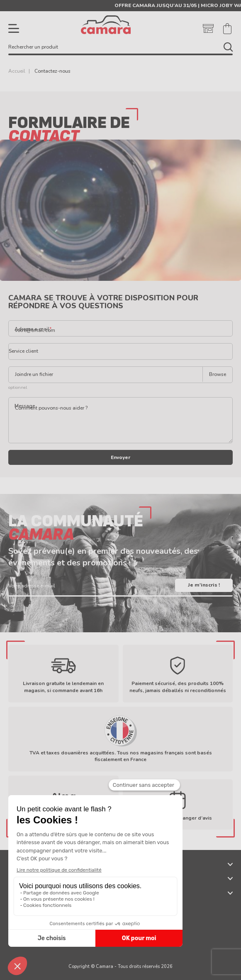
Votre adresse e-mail (32, 586)
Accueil (17, 71)
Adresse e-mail (32, 329)
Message (25, 406)
